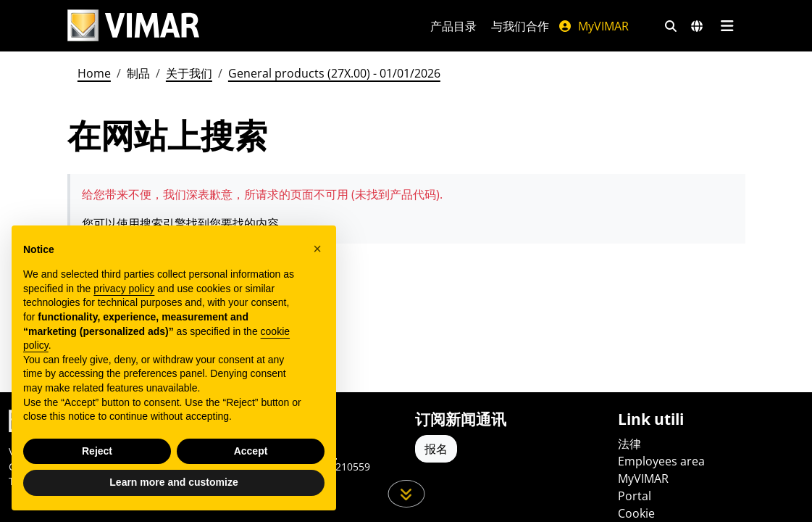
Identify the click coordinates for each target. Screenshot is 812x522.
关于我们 (189, 73)
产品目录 (453, 26)
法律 (629, 444)
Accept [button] (251, 451)
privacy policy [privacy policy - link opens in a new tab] (124, 289)
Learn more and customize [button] (173, 482)
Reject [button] (97, 451)
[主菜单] (728, 26)
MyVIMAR (593, 26)
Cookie (636, 513)
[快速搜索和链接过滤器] (671, 26)
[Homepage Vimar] (133, 26)
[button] (317, 249)
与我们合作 (520, 26)
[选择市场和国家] (697, 26)
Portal (635, 496)
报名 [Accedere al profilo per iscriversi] (436, 449)
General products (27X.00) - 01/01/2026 (334, 73)
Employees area (661, 461)
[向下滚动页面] (406, 494)
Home (94, 73)
